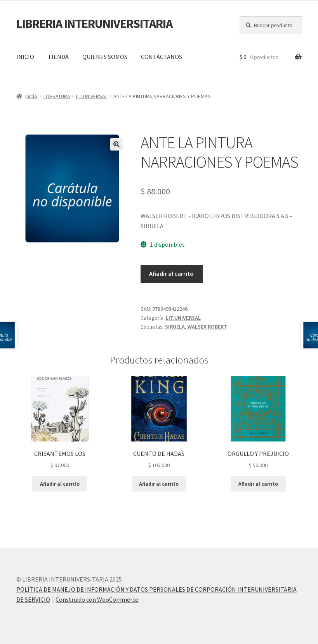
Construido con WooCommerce (97, 599)
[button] (116, 144)
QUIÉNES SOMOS (105, 57)
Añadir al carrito (171, 274)
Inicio (31, 96)
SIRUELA (175, 327)
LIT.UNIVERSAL (92, 96)
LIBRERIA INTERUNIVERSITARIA (94, 24)
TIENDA (58, 57)
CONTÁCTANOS (162, 57)
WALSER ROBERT (207, 327)
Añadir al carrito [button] (60, 484)
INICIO (25, 57)
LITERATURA (57, 96)
